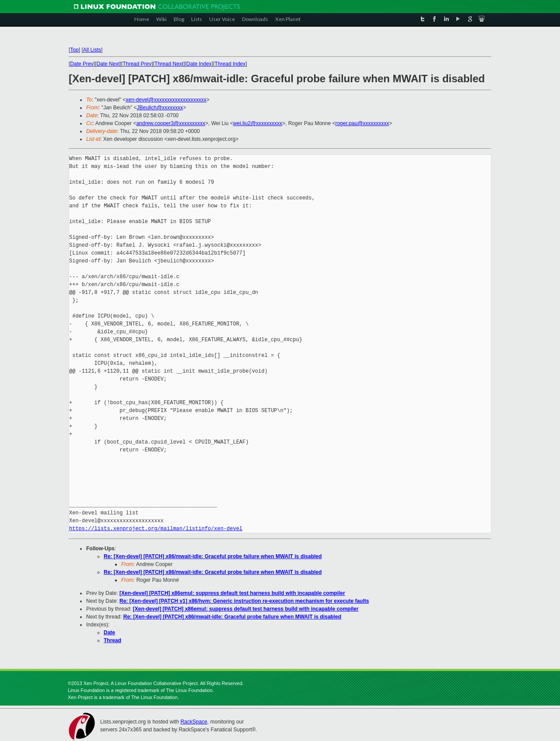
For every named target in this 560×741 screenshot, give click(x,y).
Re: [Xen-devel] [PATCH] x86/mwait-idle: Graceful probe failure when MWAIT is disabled (213, 556)
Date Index (199, 64)
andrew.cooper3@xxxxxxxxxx (171, 123)
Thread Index (230, 64)
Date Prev (82, 64)
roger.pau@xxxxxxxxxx (362, 123)
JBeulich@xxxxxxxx (160, 108)
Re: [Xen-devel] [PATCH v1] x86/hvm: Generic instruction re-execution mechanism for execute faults (244, 601)
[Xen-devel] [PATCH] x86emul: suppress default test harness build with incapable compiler (232, 593)
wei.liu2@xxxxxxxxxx (258, 123)
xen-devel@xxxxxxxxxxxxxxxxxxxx (166, 100)
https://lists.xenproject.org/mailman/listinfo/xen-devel (156, 529)
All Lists (92, 50)
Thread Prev (137, 64)
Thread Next (169, 64)
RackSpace (194, 722)
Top (74, 50)
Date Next (108, 64)
